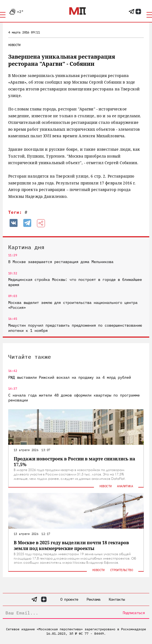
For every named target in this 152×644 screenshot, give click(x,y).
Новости (14, 45)
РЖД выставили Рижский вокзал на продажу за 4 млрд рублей (70, 377)
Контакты (117, 599)
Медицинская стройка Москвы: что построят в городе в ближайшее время (75, 282)
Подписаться (134, 613)
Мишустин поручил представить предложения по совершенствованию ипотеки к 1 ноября (75, 328)
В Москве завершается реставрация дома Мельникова (61, 262)
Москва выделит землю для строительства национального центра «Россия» (73, 305)
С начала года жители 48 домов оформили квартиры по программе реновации (74, 398)
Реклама (94, 599)
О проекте (69, 599)
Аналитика (125, 486)
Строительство (121, 570)
